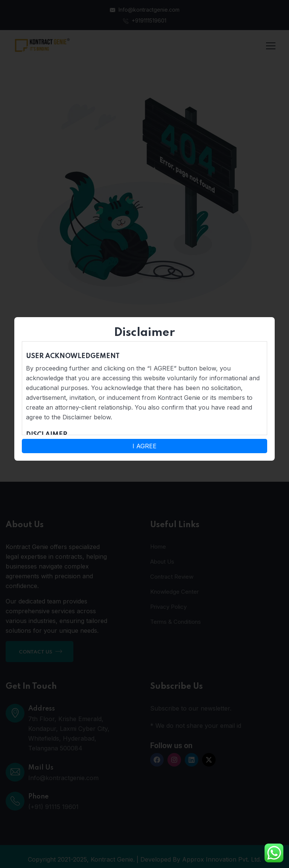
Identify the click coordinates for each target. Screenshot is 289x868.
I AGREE (144, 446)
